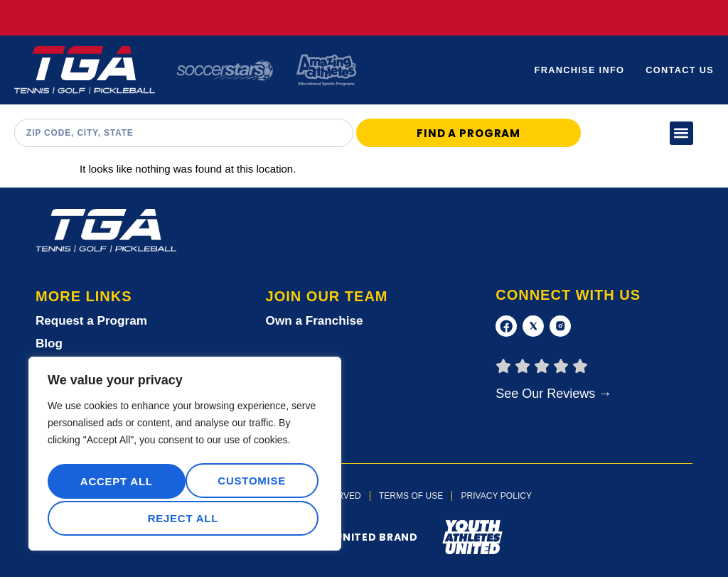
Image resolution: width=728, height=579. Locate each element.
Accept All (185, 518)
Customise (113, 483)
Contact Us (679, 70)
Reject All (250, 483)
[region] (185, 457)
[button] (681, 133)
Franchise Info (578, 70)
